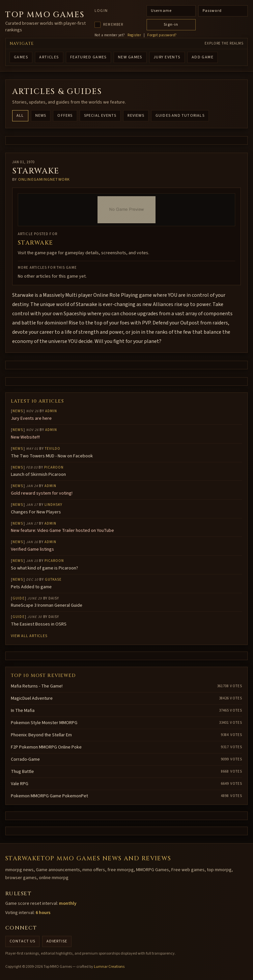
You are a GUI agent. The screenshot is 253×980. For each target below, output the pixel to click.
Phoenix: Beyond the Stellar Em (41, 735)
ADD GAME (203, 57)
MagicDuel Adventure (32, 698)
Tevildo (53, 449)
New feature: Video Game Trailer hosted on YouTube (62, 531)
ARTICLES (49, 57)
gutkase (53, 580)
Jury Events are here (31, 418)
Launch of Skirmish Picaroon (38, 475)
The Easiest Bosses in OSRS (39, 624)
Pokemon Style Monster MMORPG (44, 723)
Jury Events (167, 57)
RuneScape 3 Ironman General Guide (47, 605)
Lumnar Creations (109, 967)
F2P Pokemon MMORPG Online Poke (46, 747)
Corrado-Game (25, 759)
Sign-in (171, 25)
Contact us (22, 941)
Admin (51, 411)
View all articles (29, 636)
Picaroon (54, 467)
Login (101, 11)
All (20, 116)
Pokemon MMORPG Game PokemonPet (49, 796)
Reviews (136, 116)
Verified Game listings (32, 549)
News (41, 116)
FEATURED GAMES (88, 57)
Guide (19, 598)
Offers (65, 116)
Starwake (36, 243)
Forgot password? (162, 35)
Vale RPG (20, 784)
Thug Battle (22, 772)
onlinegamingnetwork (44, 180)
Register (134, 35)
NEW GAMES (130, 57)
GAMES (21, 57)
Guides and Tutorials (180, 116)
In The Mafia (23, 711)
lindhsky (54, 505)
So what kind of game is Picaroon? (44, 568)
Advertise (57, 941)
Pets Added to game (31, 587)
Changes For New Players (36, 512)
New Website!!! (25, 437)
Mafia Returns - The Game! (37, 686)
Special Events (100, 116)
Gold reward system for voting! (42, 493)
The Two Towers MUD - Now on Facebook (52, 456)
